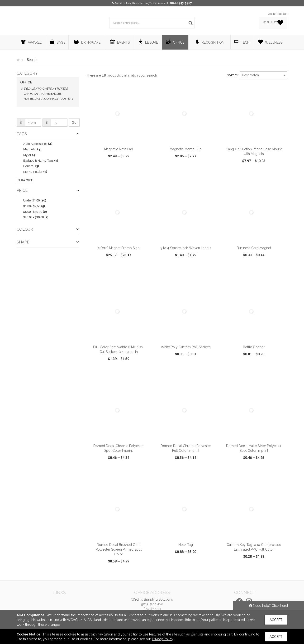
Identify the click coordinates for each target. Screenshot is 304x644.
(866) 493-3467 (181, 3)
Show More (25, 180)
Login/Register (278, 14)
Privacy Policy (163, 639)
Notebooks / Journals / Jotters (48, 99)
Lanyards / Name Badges (43, 94)
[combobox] (264, 75)
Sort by (233, 75)
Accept (276, 620)
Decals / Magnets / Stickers (46, 89)
